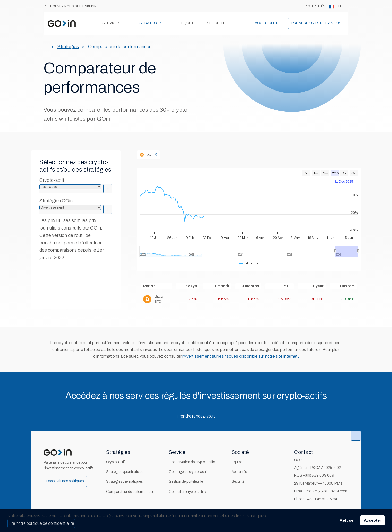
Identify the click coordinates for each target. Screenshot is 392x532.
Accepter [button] (373, 520)
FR (336, 7)
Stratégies (151, 23)
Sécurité (216, 23)
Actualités (316, 6)
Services (111, 23)
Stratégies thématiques (124, 482)
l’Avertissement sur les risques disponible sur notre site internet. (241, 356)
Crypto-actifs (116, 462)
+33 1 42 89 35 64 (322, 499)
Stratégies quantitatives (125, 472)
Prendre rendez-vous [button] (196, 416)
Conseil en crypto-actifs (187, 492)
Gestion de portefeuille (186, 482)
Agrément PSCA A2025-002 (318, 468)
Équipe (188, 23)
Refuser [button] (347, 520)
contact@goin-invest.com (326, 491)
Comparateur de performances (130, 492)
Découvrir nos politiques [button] (65, 481)
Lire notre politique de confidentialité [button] (41, 523)
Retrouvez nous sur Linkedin (70, 6)
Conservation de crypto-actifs (192, 462)
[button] (268, 23)
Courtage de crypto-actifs (189, 472)
